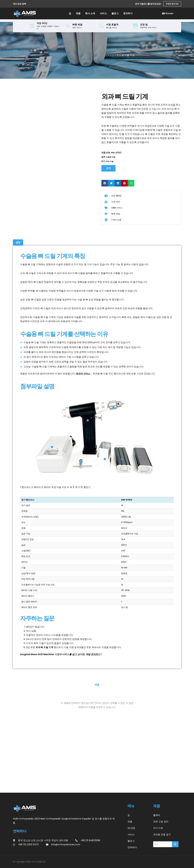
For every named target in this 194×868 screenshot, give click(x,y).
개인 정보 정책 (19, 4)
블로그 (115, 13)
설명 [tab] (18, 242)
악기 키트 (158, 828)
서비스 (103, 13)
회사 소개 (90, 13)
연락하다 (132, 847)
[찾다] (175, 844)
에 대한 (131, 828)
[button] (105, 183)
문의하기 (128, 13)
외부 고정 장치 (161, 822)
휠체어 (157, 815)
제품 (78, 13)
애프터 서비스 (83, 374)
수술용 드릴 (111, 157)
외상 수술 (110, 161)
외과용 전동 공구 (162, 835)
